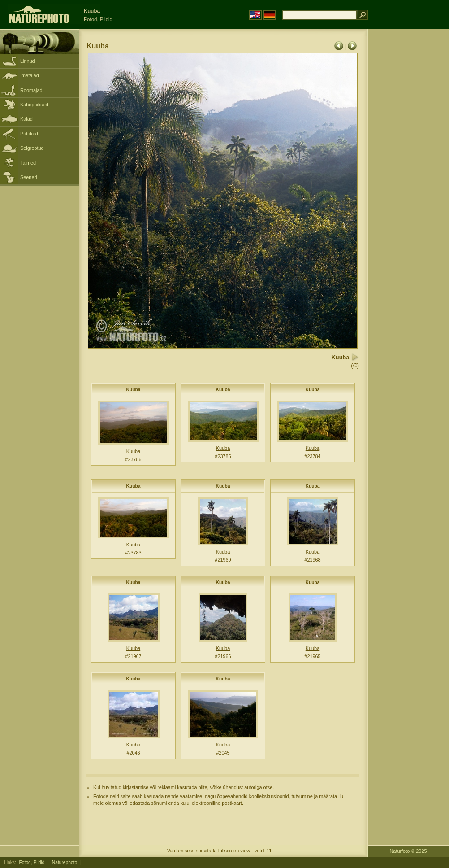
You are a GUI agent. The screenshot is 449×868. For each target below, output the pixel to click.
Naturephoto (65, 862)
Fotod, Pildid (32, 862)
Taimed (28, 163)
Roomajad (31, 90)
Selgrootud (32, 148)
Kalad (26, 119)
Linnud (28, 61)
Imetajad (30, 75)
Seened (29, 177)
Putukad (29, 134)
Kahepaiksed (34, 105)
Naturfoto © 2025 (408, 851)
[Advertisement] (408, 173)
